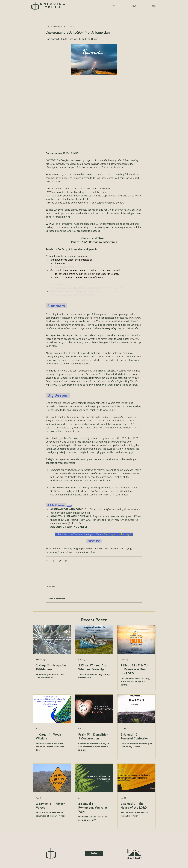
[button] (147, 6)
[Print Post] (66, 561)
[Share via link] (60, 561)
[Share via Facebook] (47, 561)
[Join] (94, 854)
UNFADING (53, 6)
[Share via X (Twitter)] (53, 561)
